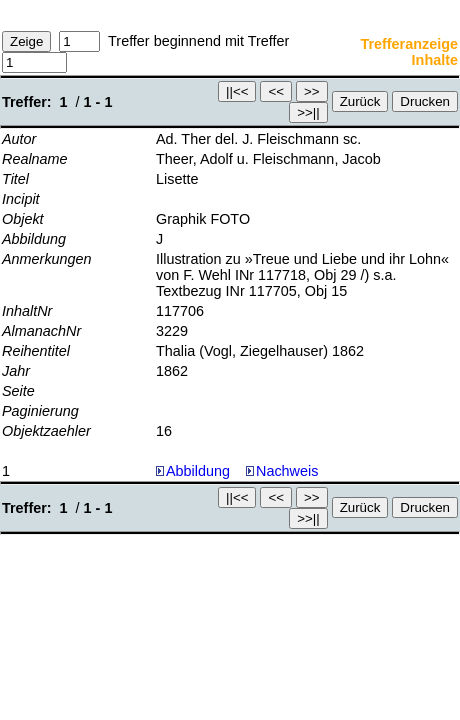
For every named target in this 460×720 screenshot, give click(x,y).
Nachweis (282, 471)
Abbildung (198, 471)
